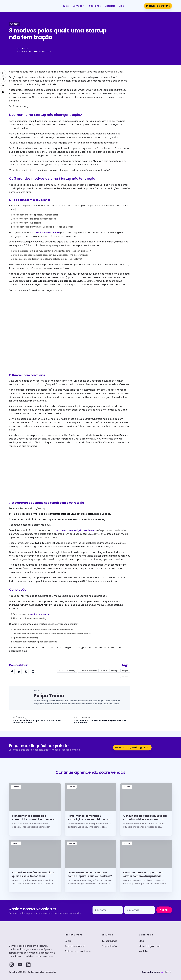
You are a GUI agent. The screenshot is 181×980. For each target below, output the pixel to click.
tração (125, 671)
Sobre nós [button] (95, 6)
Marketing (71, 671)
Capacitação (109, 946)
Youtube (144, 951)
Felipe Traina (22, 49)
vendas (125, 676)
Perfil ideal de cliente (88, 671)
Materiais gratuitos (150, 946)
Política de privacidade (78, 951)
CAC (61, 671)
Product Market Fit (39, 614)
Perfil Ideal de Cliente (48, 233)
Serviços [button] (78, 6)
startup (104, 671)
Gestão (15, 24)
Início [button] (66, 6)
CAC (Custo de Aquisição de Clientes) (75, 530)
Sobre (68, 941)
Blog (141, 941)
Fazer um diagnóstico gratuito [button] (132, 747)
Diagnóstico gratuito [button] (158, 6)
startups (115, 671)
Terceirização (109, 941)
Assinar (164, 910)
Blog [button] (121, 6)
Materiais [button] (110, 6)
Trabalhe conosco (75, 946)
